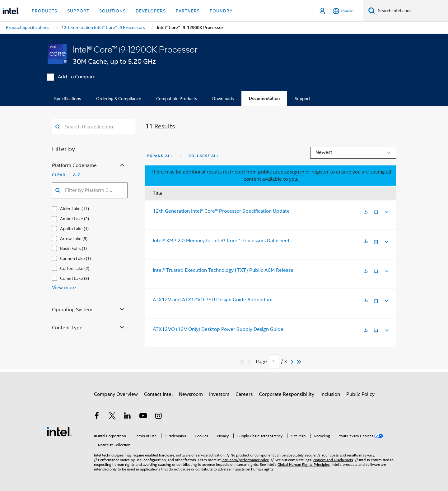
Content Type (89, 328)
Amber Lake (72, 219)
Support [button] (78, 11)
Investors (219, 394)
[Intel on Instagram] (158, 417)
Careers (244, 394)
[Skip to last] (299, 362)
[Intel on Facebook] (97, 417)
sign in (297, 172)
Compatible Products (177, 99)
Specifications (68, 99)
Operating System (89, 310)
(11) (85, 209)
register (320, 172)
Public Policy (360, 394)
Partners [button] (188, 11)
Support (302, 99)
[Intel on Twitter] (112, 417)
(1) (86, 229)
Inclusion (330, 394)
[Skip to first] (243, 362)
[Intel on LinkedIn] (128, 417)
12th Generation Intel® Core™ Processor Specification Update (221, 211)
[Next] (293, 362)
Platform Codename (89, 166)
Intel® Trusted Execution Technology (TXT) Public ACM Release (223, 270)
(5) (85, 239)
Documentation (264, 98)
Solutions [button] (112, 11)
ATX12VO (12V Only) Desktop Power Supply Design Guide (218, 329)
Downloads (223, 99)
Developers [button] (151, 11)
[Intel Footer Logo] (59, 431)
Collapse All (204, 156)
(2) (86, 219)
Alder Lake (70, 209)
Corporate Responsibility (287, 394)
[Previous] (250, 362)
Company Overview (116, 394)
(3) (86, 278)
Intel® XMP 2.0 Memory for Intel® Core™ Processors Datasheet (221, 241)
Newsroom (191, 394)
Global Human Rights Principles (304, 464)
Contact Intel (158, 394)
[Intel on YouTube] (143, 417)
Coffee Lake (72, 268)
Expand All (160, 156)
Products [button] (44, 11)
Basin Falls (70, 248)
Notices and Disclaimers (333, 460)
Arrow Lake (71, 239)
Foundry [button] (221, 11)
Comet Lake (72, 278)
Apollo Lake (71, 229)
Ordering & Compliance (119, 99)
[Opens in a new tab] (366, 212)
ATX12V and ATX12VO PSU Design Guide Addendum (213, 300)
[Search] (372, 11)
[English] (343, 11)
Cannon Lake (72, 258)
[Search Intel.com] (412, 11)
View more (64, 288)
